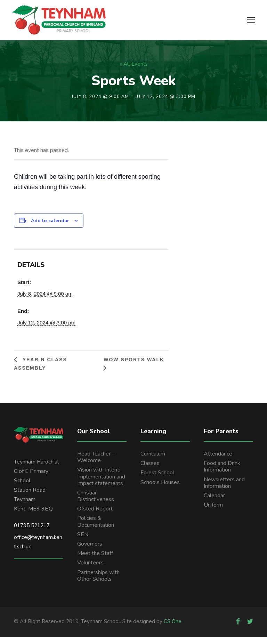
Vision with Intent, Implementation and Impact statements (101, 483)
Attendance (218, 460)
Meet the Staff (95, 560)
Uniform (213, 512)
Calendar (214, 502)
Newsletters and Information (224, 489)
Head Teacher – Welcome (96, 464)
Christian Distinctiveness (96, 503)
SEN (83, 541)
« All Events (134, 71)
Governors (90, 550)
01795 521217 (32, 532)
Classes (150, 470)
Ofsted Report (95, 516)
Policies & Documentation (96, 528)
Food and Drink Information (222, 473)
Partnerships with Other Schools (98, 582)
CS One (173, 628)
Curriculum (153, 460)
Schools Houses (160, 489)
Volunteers (90, 570)
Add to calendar (50, 227)
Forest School (157, 480)
